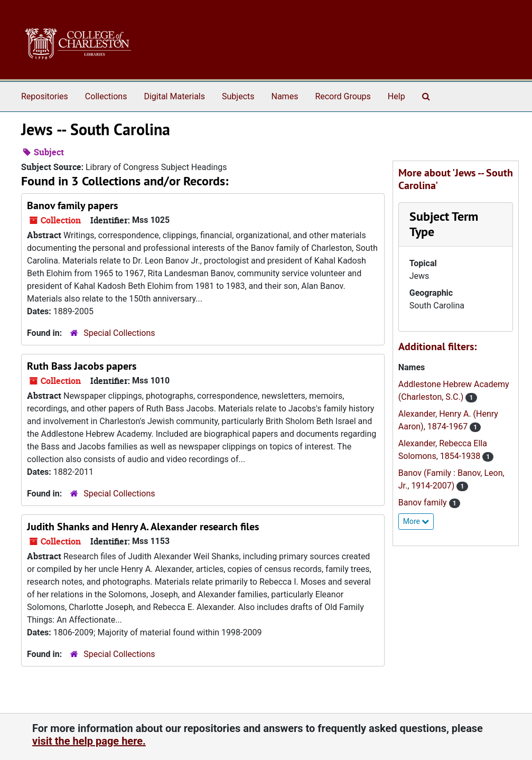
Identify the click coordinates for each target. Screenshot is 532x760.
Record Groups (343, 96)
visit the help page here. (89, 741)
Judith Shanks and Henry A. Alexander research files (143, 527)
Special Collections (119, 333)
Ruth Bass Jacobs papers (82, 366)
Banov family (424, 503)
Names (285, 96)
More (416, 521)
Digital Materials (174, 96)
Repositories (45, 96)
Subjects (238, 96)
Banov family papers (72, 205)
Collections (106, 96)
